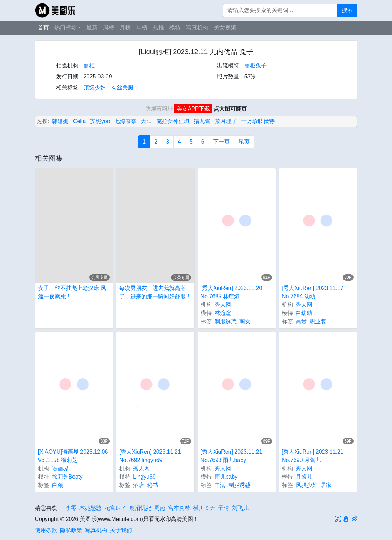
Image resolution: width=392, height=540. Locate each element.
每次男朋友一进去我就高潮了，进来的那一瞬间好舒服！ (155, 292)
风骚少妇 (307, 485)
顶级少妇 (95, 88)
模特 (175, 28)
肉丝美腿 (122, 88)
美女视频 (225, 28)
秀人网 (223, 305)
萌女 (245, 321)
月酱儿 (304, 477)
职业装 (318, 321)
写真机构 (197, 28)
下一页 (221, 142)
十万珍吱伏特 (258, 121)
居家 (326, 485)
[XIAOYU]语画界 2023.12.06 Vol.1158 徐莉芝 (73, 456)
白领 (58, 485)
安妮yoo (100, 121)
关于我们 (121, 530)
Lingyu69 (144, 477)
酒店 (139, 485)
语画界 (60, 468)
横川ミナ (204, 508)
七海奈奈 (125, 121)
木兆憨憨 (90, 508)
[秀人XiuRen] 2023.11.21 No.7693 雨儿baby (232, 456)
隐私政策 (71, 530)
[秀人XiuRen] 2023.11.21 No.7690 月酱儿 (313, 456)
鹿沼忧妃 (140, 508)
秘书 (153, 485)
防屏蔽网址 (159, 109)
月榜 (125, 28)
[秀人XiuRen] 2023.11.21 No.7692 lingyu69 (150, 456)
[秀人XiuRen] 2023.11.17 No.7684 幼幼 (313, 292)
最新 (92, 28)
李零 (71, 508)
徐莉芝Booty (67, 477)
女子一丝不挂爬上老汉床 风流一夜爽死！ (72, 292)
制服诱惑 (226, 321)
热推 (158, 28)
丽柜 (89, 65)
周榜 (108, 28)
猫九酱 (202, 121)
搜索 (347, 10)
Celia (79, 121)
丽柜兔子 (255, 65)
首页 (43, 28)
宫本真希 (179, 508)
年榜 (142, 28)
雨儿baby (226, 477)
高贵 (301, 321)
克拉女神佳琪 (173, 121)
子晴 (224, 508)
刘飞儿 (240, 508)
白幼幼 (304, 313)
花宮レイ (115, 508)
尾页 (244, 142)
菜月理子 (226, 121)
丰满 (220, 485)
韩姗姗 (60, 121)
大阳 (146, 121)
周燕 (160, 508)
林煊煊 (223, 313)
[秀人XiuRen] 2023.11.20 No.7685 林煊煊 (232, 292)
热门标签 (66, 28)
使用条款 (46, 530)
